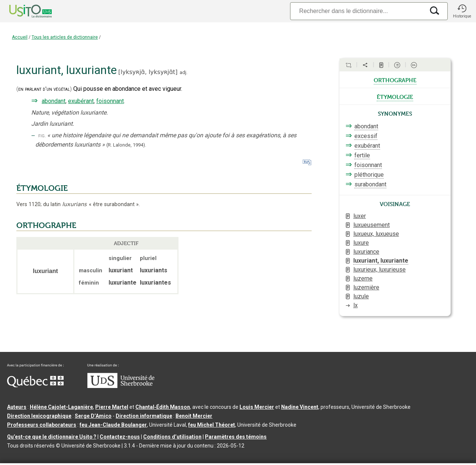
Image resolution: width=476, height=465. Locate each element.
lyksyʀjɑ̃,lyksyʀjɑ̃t (148, 72)
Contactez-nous (120, 437)
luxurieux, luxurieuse (379, 270)
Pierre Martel (112, 407)
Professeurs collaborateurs (42, 425)
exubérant (81, 101)
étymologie (395, 96)
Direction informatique (144, 416)
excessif (366, 136)
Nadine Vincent (300, 407)
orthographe (395, 80)
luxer (360, 216)
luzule (361, 296)
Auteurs (17, 407)
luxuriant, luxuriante (381, 261)
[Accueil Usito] (22, 11)
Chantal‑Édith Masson (163, 407)
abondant (54, 101)
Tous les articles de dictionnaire (65, 37)
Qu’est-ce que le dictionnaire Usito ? (52, 437)
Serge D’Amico (93, 416)
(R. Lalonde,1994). (126, 145)
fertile (362, 155)
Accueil (20, 37)
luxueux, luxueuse (376, 234)
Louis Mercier (257, 407)
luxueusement (372, 225)
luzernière (366, 287)
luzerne (363, 278)
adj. (184, 72)
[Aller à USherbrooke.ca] (121, 386)
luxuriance (366, 252)
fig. (42, 136)
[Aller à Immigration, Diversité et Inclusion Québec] (35, 385)
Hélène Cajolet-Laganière (61, 407)
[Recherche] (357, 11)
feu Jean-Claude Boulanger (113, 425)
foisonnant (110, 101)
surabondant (370, 184)
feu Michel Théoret (212, 425)
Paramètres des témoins (236, 437)
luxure (361, 243)
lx (356, 305)
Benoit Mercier (194, 416)
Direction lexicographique (39, 416)
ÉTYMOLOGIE (42, 188)
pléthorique (369, 175)
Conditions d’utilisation (172, 437)
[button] (462, 11)
